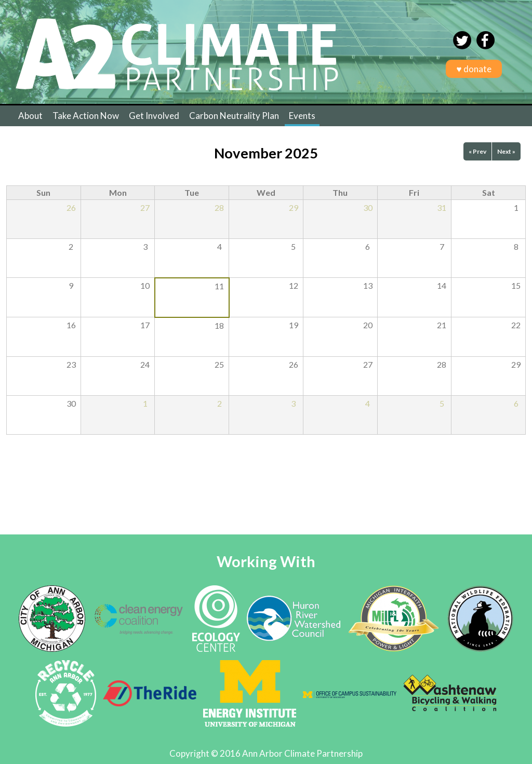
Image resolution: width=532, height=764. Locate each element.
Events (302, 116)
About (30, 116)
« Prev (477, 151)
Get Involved (154, 116)
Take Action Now (86, 116)
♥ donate (474, 69)
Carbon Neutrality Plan (234, 116)
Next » (506, 151)
